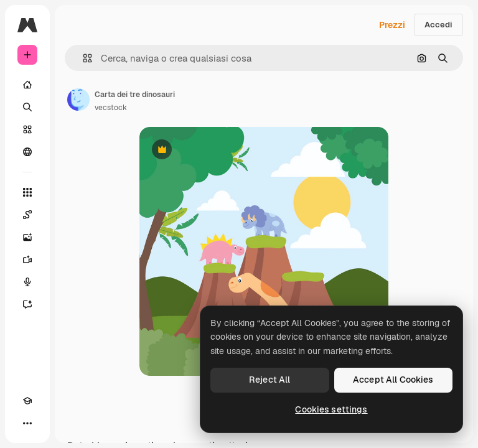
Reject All (269, 380)
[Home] (27, 85)
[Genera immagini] (27, 237)
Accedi (438, 25)
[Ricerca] (27, 107)
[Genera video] (27, 259)
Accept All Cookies (393, 380)
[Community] (27, 152)
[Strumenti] (27, 192)
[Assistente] (27, 304)
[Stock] (27, 129)
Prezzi (392, 25)
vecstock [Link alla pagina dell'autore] (111, 108)
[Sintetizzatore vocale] (27, 282)
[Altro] (27, 423)
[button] (82, 58)
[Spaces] (27, 215)
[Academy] (27, 401)
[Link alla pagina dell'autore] (78, 100)
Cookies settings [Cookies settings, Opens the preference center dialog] (331, 409)
